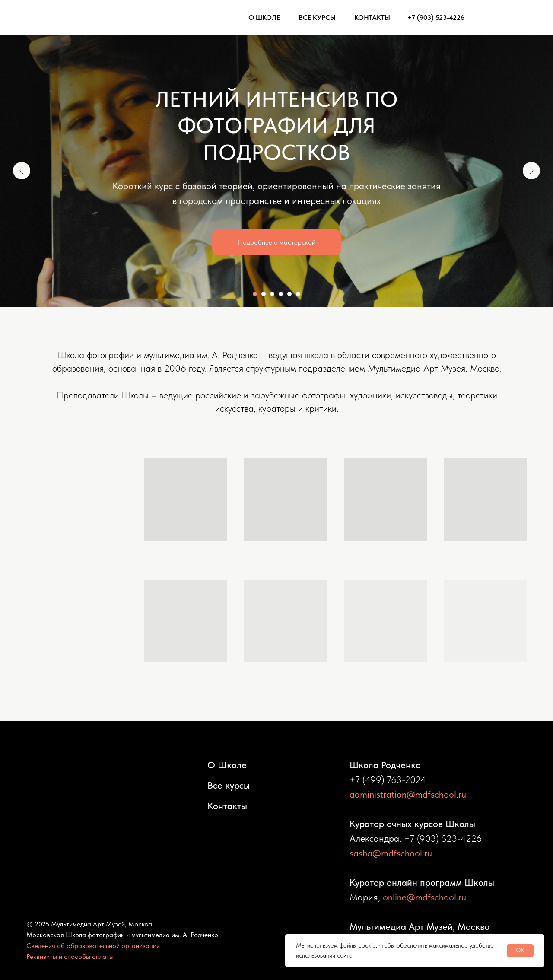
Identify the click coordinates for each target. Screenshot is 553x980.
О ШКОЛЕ (264, 17)
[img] (486, 17)
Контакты (227, 806)
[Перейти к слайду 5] (289, 294)
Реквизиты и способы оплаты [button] (70, 956)
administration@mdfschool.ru (408, 794)
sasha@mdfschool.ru (391, 853)
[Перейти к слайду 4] (281, 294)
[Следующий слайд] (531, 171)
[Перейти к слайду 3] (272, 294)
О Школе (227, 765)
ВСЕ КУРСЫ (317, 17)
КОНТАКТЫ (372, 17)
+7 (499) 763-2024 (388, 780)
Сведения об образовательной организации (93, 946)
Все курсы (229, 785)
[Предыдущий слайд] (22, 171)
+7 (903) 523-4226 (436, 17)
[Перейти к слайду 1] (255, 294)
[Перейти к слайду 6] (298, 294)
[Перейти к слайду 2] (264, 294)
